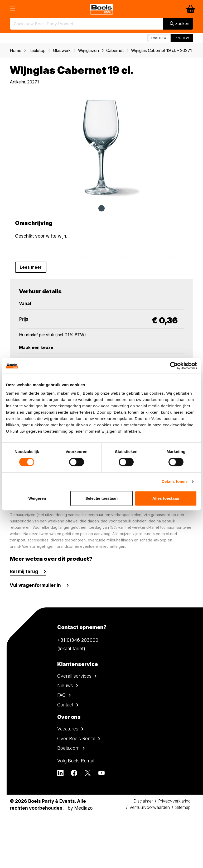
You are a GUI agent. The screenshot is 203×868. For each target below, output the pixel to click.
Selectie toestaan (102, 498)
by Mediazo (80, 808)
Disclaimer (143, 801)
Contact (65, 705)
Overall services (74, 676)
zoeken (180, 23)
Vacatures (68, 729)
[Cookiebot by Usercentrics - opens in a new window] (174, 366)
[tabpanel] (101, 147)
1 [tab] (101, 208)
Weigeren (37, 498)
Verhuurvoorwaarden (150, 807)
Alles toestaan (166, 498)
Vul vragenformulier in (35, 585)
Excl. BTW (159, 38)
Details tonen (174, 481)
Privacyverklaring (174, 801)
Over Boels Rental (76, 739)
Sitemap (183, 807)
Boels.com (68, 748)
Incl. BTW (182, 38)
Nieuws (65, 685)
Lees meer (31, 267)
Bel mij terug (24, 571)
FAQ (61, 695)
